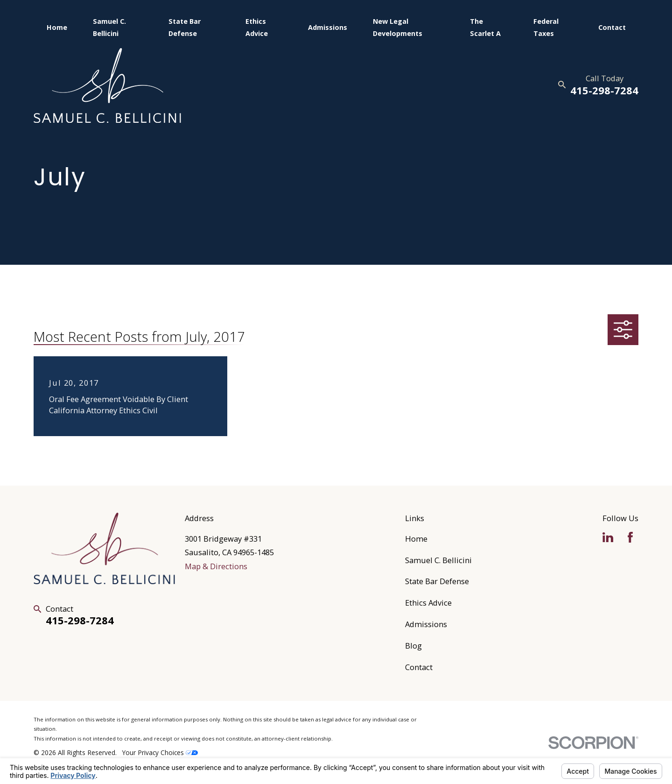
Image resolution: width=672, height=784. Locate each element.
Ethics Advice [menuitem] (257, 27)
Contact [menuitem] (612, 27)
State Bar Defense (437, 581)
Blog (413, 646)
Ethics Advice (428, 603)
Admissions (426, 624)
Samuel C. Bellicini (438, 560)
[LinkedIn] (608, 537)
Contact (419, 667)
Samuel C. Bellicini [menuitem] (109, 27)
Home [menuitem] (57, 27)
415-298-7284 (604, 90)
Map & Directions (216, 566)
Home (416, 539)
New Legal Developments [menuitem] (398, 27)
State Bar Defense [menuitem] (185, 27)
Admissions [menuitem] (328, 27)
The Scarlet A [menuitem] (485, 27)
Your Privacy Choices (160, 752)
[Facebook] (630, 537)
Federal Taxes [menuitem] (546, 27)
